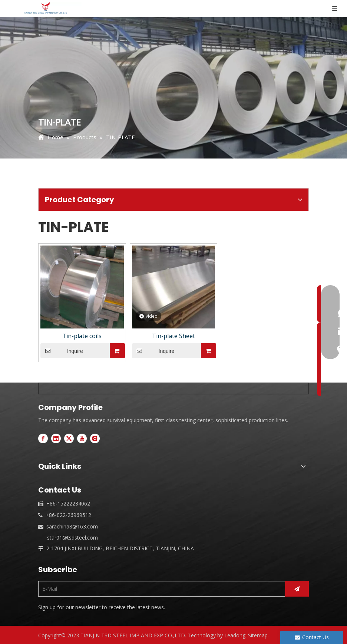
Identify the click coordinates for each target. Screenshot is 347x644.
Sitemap (258, 635)
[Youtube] (82, 438)
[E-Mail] (160, 589)
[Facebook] (43, 438)
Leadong (235, 635)
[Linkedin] (56, 438)
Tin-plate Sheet (173, 336)
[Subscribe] (297, 589)
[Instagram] (95, 438)
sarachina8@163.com (72, 526)
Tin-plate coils (82, 336)
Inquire (62, 351)
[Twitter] (69, 438)
